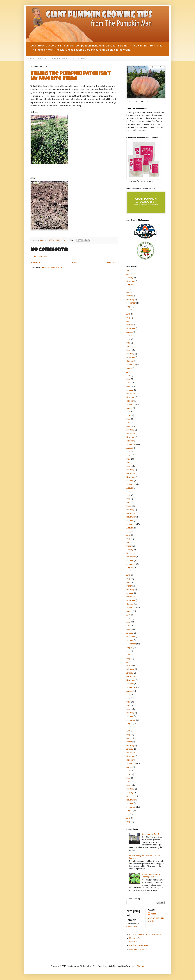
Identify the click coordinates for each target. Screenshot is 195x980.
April (128, 270)
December (131, 394)
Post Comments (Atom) (52, 268)
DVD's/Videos (78, 58)
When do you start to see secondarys (145, 935)
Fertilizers (43, 58)
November (131, 281)
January (130, 278)
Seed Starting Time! (150, 834)
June (128, 314)
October (130, 361)
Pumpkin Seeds (60, 58)
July (128, 289)
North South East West (139, 945)
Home (31, 58)
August (129, 285)
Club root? (134, 942)
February (130, 300)
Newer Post (36, 263)
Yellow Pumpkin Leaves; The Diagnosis (152, 876)
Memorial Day (135, 938)
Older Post (112, 263)
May (128, 318)
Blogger (140, 966)
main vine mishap (137, 949)
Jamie (153, 914)
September (131, 303)
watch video (132, 927)
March (129, 296)
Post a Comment (41, 256)
